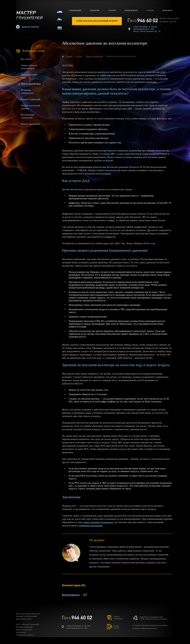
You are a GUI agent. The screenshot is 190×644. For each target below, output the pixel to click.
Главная (69, 56)
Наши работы (131, 10)
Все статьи (26, 59)
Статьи (150, 10)
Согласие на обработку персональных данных (150, 625)
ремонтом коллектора (91, 526)
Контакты (168, 10)
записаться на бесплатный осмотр (97, 21)
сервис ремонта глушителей (98, 522)
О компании (75, 10)
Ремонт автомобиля (30, 124)
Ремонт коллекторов (31, 84)
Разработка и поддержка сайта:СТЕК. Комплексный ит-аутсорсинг (153, 618)
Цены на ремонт (30, 27)
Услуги (112, 10)
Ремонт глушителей (31, 99)
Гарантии (95, 10)
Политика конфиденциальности (145, 628)
